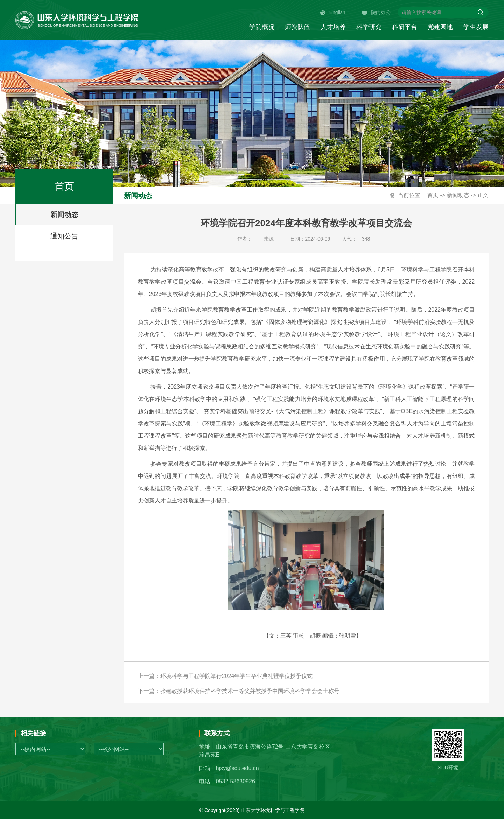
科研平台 (405, 27)
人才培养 (333, 27)
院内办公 (376, 12)
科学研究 (369, 27)
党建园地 (440, 27)
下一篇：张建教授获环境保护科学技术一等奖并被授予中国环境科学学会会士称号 (239, 691)
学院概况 (262, 27)
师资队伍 (297, 27)
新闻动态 (64, 215)
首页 (433, 195)
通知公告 (64, 236)
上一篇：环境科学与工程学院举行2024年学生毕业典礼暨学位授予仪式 (225, 676)
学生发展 (476, 27)
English (333, 12)
